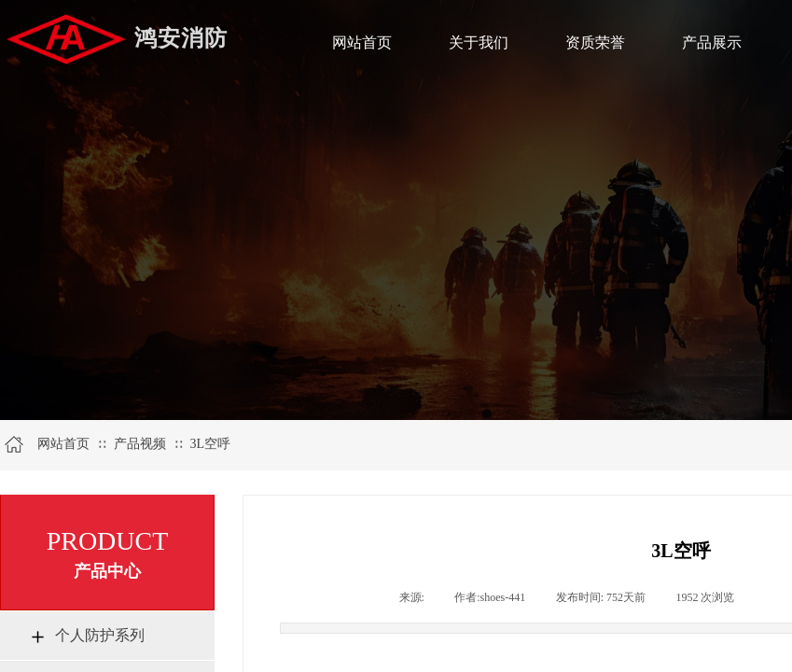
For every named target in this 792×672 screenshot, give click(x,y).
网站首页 (63, 444)
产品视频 (140, 444)
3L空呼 (210, 444)
